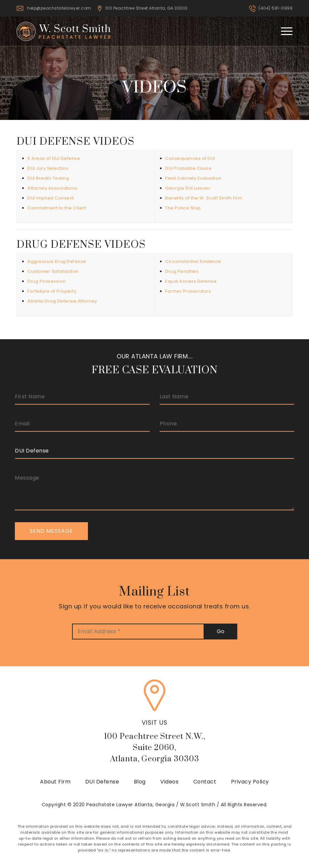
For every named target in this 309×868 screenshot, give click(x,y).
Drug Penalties (182, 271)
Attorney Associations (53, 188)
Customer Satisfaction (53, 271)
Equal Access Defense (191, 281)
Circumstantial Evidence (193, 261)
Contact (205, 782)
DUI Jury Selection (48, 168)
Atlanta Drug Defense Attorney (62, 301)
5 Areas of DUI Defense (54, 158)
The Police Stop (183, 208)
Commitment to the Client (57, 208)
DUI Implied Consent (51, 198)
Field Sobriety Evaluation (193, 178)
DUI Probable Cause (188, 168)
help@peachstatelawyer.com (59, 8)
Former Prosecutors (188, 291)
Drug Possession (47, 281)
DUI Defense (102, 782)
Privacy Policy (250, 782)
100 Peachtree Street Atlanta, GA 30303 (146, 8)
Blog (140, 782)
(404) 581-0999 (275, 8)
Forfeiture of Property (52, 291)
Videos (169, 782)
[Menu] (283, 31)
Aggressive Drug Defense (57, 261)
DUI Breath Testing (48, 178)
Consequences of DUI (190, 158)
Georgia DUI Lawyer (188, 188)
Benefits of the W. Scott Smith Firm (204, 198)
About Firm (55, 782)
